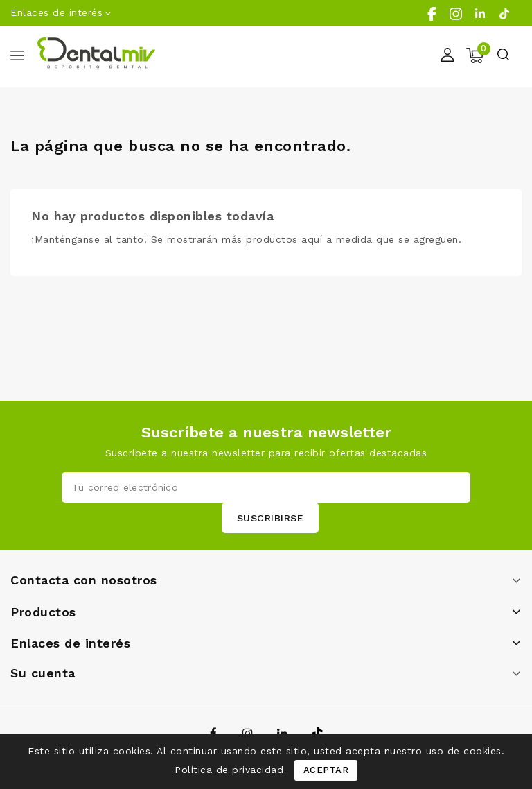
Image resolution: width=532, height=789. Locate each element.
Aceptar (326, 770)
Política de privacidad (229, 770)
